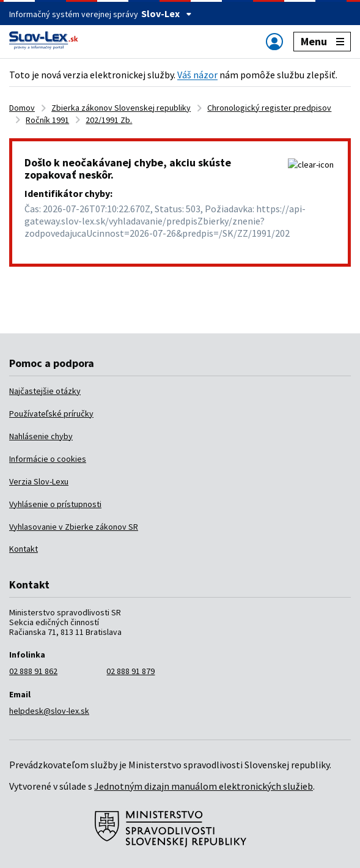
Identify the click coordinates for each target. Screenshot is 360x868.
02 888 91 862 (33, 671)
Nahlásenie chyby (41, 436)
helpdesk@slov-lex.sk (49, 711)
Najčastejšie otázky (45, 391)
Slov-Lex (167, 13)
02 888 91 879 (130, 671)
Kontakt (24, 549)
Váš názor (197, 75)
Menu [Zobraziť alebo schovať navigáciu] (322, 41)
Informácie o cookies (48, 459)
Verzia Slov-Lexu (39, 481)
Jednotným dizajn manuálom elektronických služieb (204, 786)
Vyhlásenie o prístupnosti (55, 504)
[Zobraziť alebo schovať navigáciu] (274, 41)
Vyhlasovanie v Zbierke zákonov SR (74, 527)
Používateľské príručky (51, 414)
